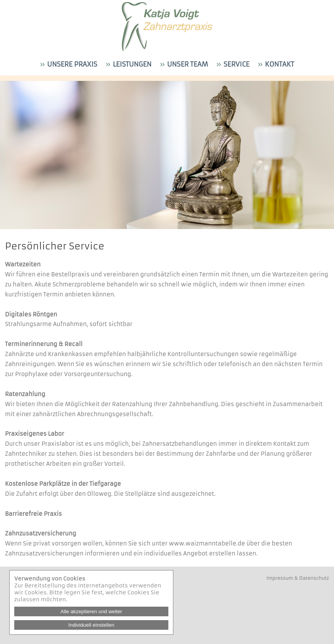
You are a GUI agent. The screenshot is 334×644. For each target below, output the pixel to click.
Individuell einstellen (91, 625)
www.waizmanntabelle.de (207, 544)
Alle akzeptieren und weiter (91, 611)
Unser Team (186, 64)
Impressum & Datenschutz (298, 578)
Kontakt (278, 64)
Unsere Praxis (71, 64)
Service (236, 64)
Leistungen (131, 64)
